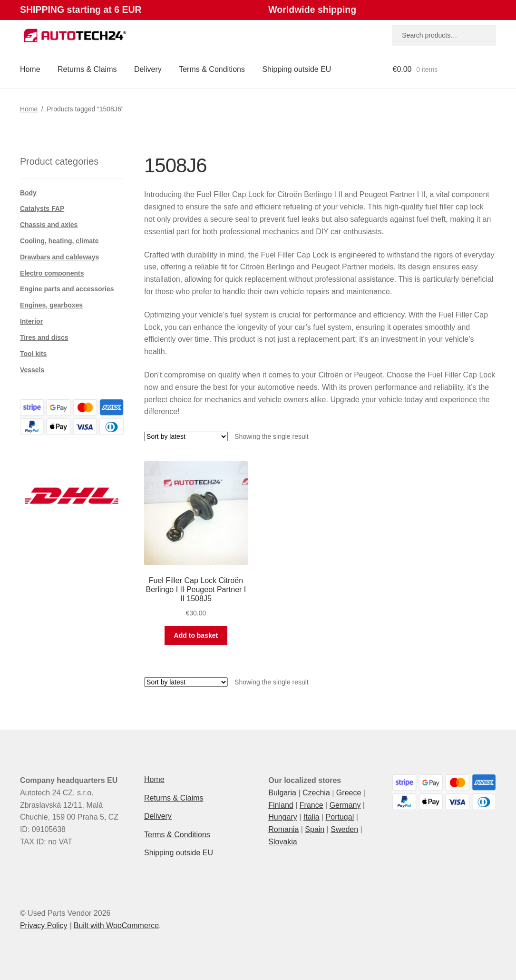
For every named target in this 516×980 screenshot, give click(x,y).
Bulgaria (282, 793)
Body (28, 193)
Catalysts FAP (42, 208)
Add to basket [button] (196, 635)
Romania (283, 829)
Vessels (32, 370)
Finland (281, 805)
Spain (315, 829)
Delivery (148, 69)
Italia (312, 817)
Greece (349, 793)
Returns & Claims (87, 69)
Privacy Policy (44, 926)
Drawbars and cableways (60, 257)
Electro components (52, 273)
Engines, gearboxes (51, 305)
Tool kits (34, 354)
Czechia (316, 793)
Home (30, 69)
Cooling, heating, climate (59, 241)
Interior (31, 321)
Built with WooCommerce (116, 926)
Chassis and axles (49, 225)
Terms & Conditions (212, 69)
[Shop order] (186, 436)
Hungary (282, 817)
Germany (345, 805)
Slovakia (282, 842)
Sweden (344, 829)
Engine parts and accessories (67, 289)
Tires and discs (44, 337)
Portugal (340, 817)
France (312, 805)
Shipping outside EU (297, 69)
